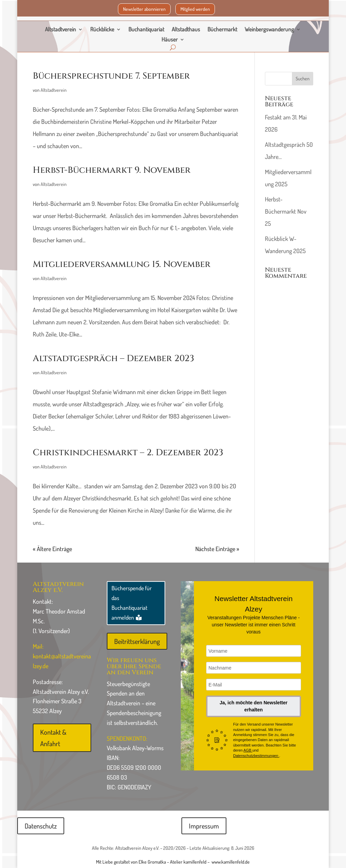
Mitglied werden (195, 9)
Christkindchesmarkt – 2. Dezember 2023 (128, 453)
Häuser (170, 40)
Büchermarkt (222, 30)
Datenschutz (41, 826)
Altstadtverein (60, 30)
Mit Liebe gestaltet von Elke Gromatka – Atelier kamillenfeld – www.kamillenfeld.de (173, 862)
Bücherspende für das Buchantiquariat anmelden (132, 603)
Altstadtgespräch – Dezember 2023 (114, 359)
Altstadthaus (186, 30)
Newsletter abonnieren (144, 9)
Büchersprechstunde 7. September (111, 76)
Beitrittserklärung (137, 641)
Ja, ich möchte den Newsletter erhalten (254, 706)
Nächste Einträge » (217, 549)
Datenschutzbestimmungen (256, 756)
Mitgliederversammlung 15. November (122, 264)
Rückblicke (102, 30)
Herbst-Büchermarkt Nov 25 (286, 211)
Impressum (204, 826)
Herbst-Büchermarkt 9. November (112, 170)
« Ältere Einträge (52, 549)
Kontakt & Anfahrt (53, 738)
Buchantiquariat (146, 30)
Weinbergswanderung (269, 30)
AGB (248, 750)
